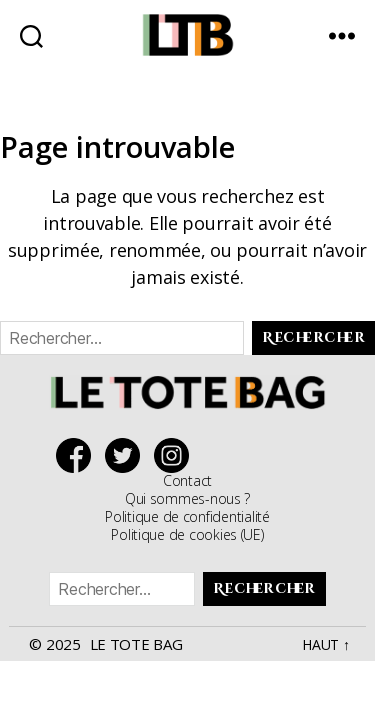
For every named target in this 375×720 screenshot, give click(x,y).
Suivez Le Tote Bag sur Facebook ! (78, 455)
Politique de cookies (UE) (187, 534)
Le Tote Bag (136, 644)
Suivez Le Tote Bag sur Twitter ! (127, 455)
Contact (187, 480)
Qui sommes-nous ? (187, 498)
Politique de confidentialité (187, 516)
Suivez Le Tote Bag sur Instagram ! (176, 455)
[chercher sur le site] (31, 35)
